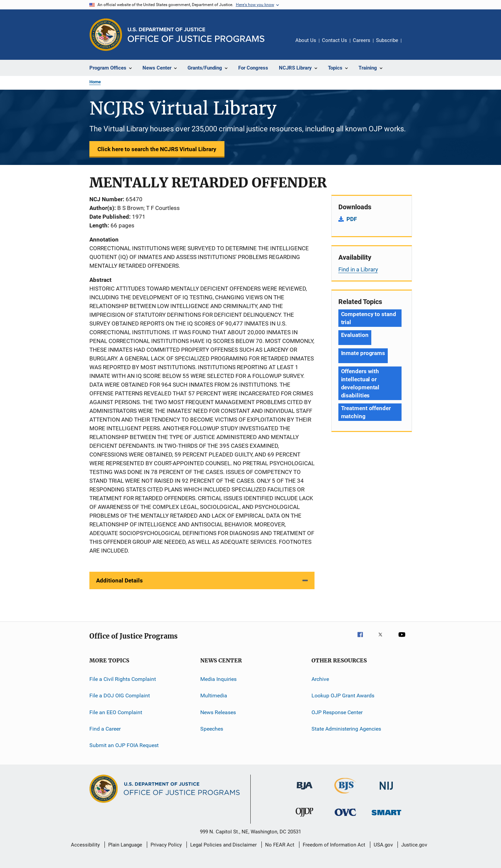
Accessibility (85, 845)
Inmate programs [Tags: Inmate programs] (363, 353)
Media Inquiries (218, 679)
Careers (362, 40)
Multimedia (214, 696)
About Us (306, 40)
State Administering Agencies (346, 729)
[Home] (196, 35)
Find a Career (105, 729)
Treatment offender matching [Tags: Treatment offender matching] (366, 412)
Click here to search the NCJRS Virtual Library (157, 149)
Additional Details (119, 580)
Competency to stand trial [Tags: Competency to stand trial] (369, 318)
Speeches (212, 729)
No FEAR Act (280, 845)
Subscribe (387, 40)
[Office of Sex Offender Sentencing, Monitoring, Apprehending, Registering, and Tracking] (386, 816)
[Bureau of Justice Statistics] (345, 795)
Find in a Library (358, 269)
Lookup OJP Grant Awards (343, 696)
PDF (352, 219)
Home (95, 82)
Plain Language (125, 845)
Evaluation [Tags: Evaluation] (355, 335)
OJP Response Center (337, 712)
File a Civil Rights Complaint (123, 679)
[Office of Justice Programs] (106, 35)
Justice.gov (414, 845)
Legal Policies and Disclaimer (223, 845)
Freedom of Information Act (334, 845)
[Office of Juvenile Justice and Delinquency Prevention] (304, 818)
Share (412, 45)
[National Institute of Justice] (386, 791)
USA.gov (383, 845)
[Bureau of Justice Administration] (305, 791)
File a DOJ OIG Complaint (120, 696)
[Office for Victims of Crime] (345, 817)
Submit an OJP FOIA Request (124, 745)
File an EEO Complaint (116, 712)
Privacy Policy (166, 845)
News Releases (218, 712)
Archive (320, 679)
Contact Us (335, 40)
